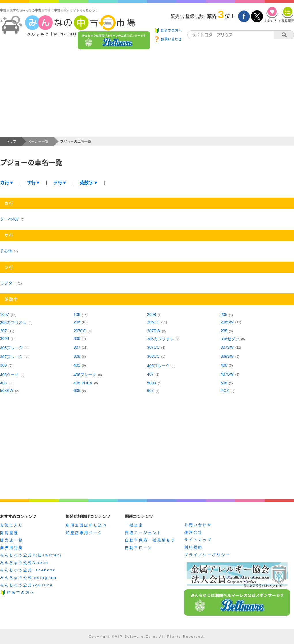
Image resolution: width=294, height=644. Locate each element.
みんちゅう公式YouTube (27, 585)
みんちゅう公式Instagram (28, 578)
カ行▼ (7, 183)
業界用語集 (12, 548)
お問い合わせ (198, 525)
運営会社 (193, 532)
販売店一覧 (12, 540)
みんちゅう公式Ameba (24, 563)
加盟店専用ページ (84, 533)
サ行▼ (33, 183)
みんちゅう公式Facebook (28, 570)
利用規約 (193, 547)
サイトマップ (198, 540)
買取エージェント (143, 533)
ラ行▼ (60, 183)
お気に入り (12, 525)
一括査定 (134, 525)
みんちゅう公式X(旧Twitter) (31, 555)
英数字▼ (89, 183)
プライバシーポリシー (207, 555)
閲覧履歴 (9, 533)
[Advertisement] (147, 94)
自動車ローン (139, 548)
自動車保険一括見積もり (150, 540)
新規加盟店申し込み (86, 525)
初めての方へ (21, 593)
